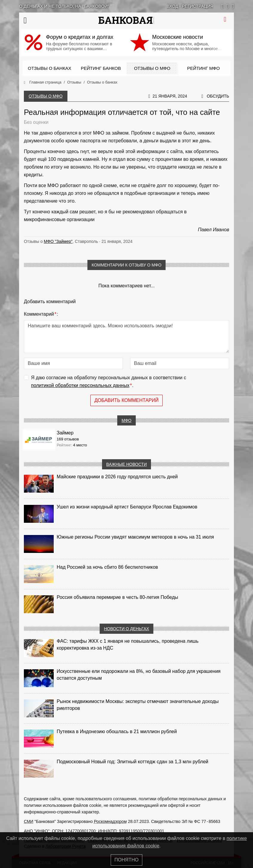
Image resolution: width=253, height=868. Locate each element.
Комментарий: (41, 314)
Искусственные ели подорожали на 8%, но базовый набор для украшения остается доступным (139, 675)
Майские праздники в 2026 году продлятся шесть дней (117, 477)
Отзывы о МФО (152, 68)
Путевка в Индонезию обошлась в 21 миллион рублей (117, 731)
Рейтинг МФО (203, 68)
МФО (126, 420)
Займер (65, 433)
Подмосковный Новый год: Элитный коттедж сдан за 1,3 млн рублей (132, 762)
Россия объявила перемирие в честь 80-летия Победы (117, 597)
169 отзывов (68, 439)
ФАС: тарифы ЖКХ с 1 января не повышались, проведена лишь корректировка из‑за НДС (128, 645)
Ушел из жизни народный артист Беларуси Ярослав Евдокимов (127, 507)
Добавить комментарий (126, 400)
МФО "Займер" (58, 241)
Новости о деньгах (126, 629)
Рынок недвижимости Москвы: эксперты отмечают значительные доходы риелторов (138, 705)
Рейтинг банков (101, 68)
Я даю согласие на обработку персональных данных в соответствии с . (109, 382)
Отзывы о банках (49, 68)
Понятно (127, 860)
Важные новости (126, 464)
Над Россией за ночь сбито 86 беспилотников (107, 567)
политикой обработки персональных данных (80, 385)
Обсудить (218, 96)
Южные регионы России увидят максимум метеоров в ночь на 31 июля (135, 537)
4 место (80, 445)
